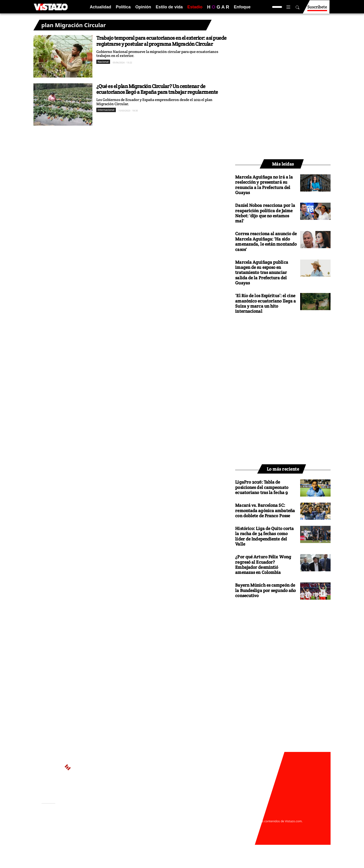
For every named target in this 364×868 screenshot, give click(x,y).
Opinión (143, 7)
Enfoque (242, 7)
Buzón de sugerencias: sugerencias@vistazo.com (130, 835)
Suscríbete (317, 9)
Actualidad (101, 7)
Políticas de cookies (145, 826)
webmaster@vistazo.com (236, 817)
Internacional (106, 110)
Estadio (195, 7)
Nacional (103, 62)
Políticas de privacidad (111, 826)
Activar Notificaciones (65, 823)
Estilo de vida (169, 7)
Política (123, 7)
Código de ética (105, 830)
